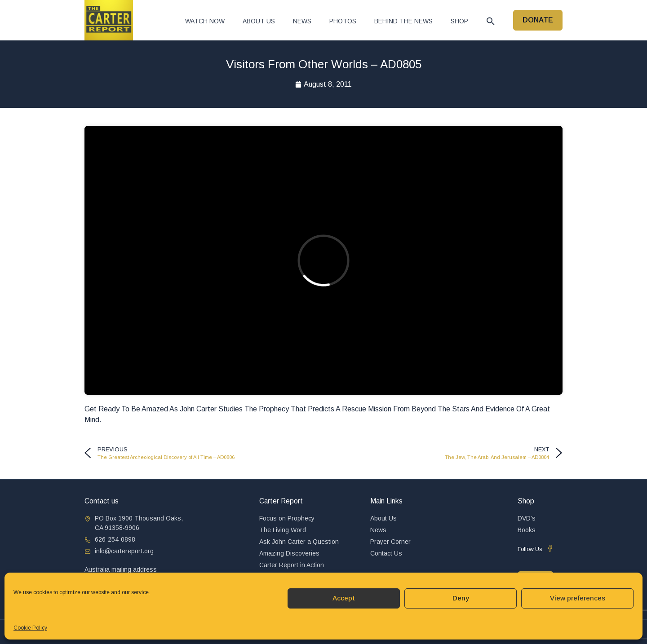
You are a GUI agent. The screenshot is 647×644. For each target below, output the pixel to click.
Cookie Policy (30, 628)
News (302, 21)
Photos (343, 21)
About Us (259, 21)
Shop (459, 21)
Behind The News (403, 21)
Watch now (205, 21)
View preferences (578, 598)
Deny (461, 598)
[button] (491, 21)
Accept (344, 598)
